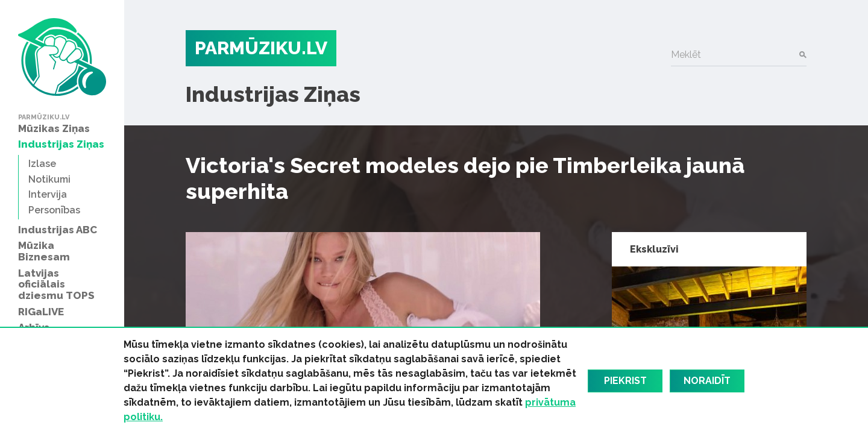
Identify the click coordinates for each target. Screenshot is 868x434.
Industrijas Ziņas (273, 94)
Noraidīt (707, 381)
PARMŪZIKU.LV (261, 48)
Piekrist (625, 381)
